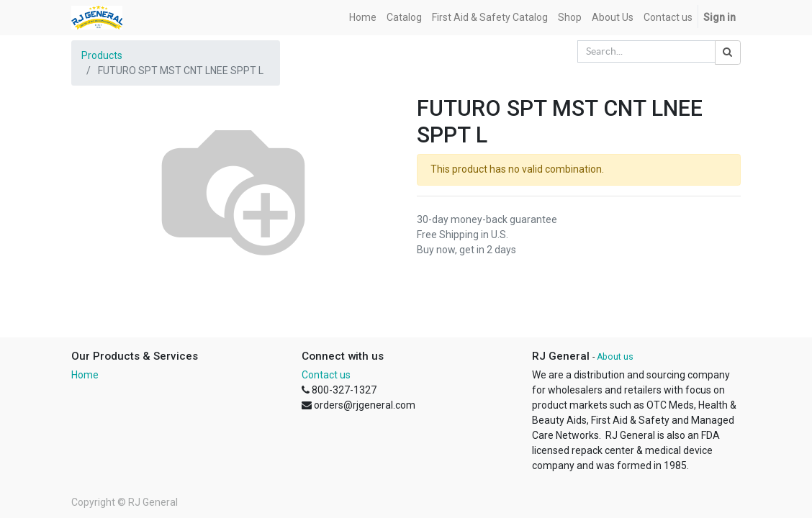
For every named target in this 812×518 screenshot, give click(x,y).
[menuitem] (363, 18)
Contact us (326, 375)
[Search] (728, 53)
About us (615, 357)
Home (85, 375)
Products (102, 55)
